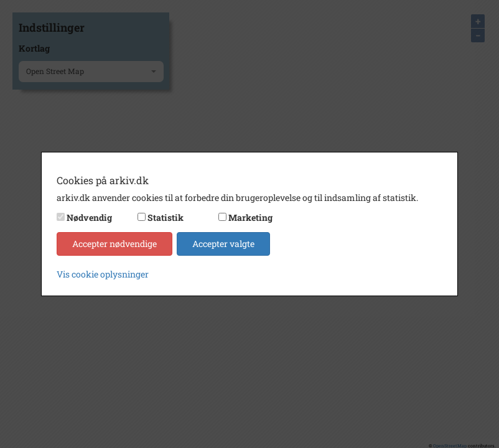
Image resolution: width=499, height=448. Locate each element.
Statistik (166, 217)
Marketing (250, 217)
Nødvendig (89, 217)
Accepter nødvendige (114, 244)
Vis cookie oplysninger (103, 274)
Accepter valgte (223, 244)
